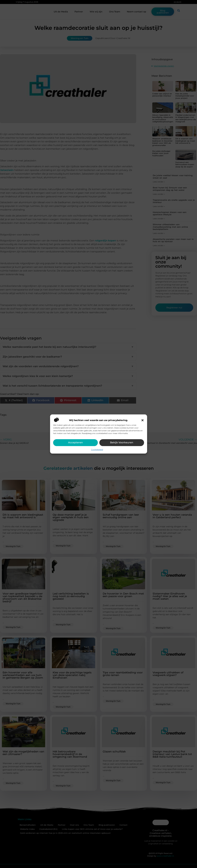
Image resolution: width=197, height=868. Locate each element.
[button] (143, 420)
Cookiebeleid (97, 450)
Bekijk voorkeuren (122, 443)
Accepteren (75, 443)
